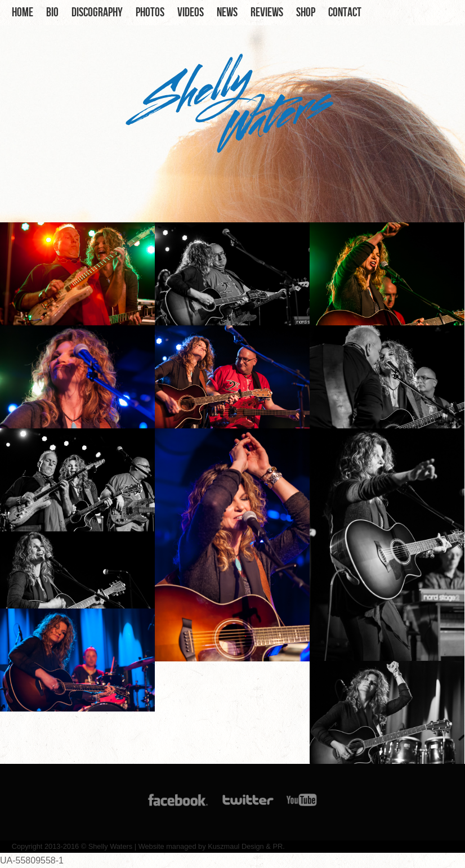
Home (23, 13)
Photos (150, 13)
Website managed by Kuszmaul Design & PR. (212, 846)
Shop (306, 13)
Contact (345, 13)
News (227, 13)
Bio (52, 13)
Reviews (267, 13)
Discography (97, 13)
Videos (191, 13)
